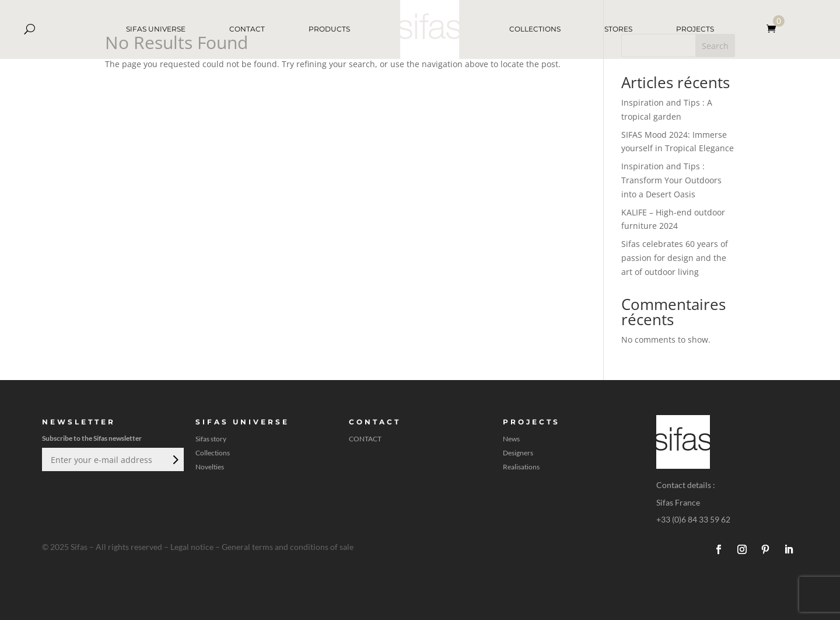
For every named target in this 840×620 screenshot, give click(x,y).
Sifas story (211, 439)
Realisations (521, 467)
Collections (213, 453)
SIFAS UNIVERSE (156, 29)
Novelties (210, 467)
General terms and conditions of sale (288, 547)
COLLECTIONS (535, 29)
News (511, 439)
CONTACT (247, 29)
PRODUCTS (329, 29)
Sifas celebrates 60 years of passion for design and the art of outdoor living (675, 258)
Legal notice (192, 547)
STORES (618, 29)
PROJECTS (695, 29)
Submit (174, 459)
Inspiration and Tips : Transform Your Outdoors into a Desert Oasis (671, 180)
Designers (518, 453)
